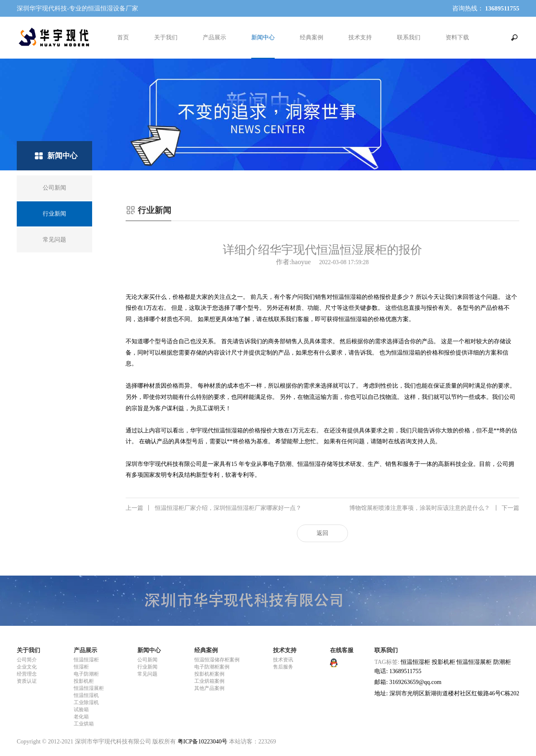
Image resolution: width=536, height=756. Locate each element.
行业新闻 (147, 667)
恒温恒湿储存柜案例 (217, 660)
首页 (123, 37)
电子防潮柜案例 (212, 667)
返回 (322, 533)
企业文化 (27, 667)
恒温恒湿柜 (86, 660)
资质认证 (27, 681)
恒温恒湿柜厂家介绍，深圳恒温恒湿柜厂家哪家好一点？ (214, 508)
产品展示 (214, 37)
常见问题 (147, 674)
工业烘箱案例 (209, 681)
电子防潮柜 (86, 674)
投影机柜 (84, 681)
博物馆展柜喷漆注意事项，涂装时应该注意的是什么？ (434, 508)
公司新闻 (147, 660)
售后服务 (283, 667)
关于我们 (166, 37)
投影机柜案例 (209, 674)
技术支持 (360, 37)
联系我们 (409, 37)
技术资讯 (283, 660)
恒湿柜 (81, 667)
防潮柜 (502, 662)
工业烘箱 (84, 724)
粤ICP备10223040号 (203, 742)
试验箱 (81, 710)
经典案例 (312, 37)
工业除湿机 (86, 702)
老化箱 (81, 717)
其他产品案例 (209, 688)
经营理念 (27, 674)
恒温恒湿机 (86, 695)
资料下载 (457, 37)
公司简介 (27, 660)
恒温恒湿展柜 (89, 688)
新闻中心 (263, 37)
